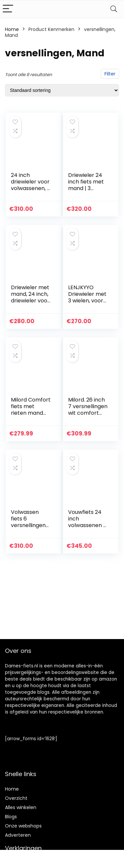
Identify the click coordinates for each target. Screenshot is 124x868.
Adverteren (18, 835)
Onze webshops (23, 826)
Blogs (11, 817)
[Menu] (8, 9)
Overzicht (16, 798)
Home (12, 29)
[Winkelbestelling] (62, 90)
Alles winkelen (21, 807)
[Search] (114, 9)
